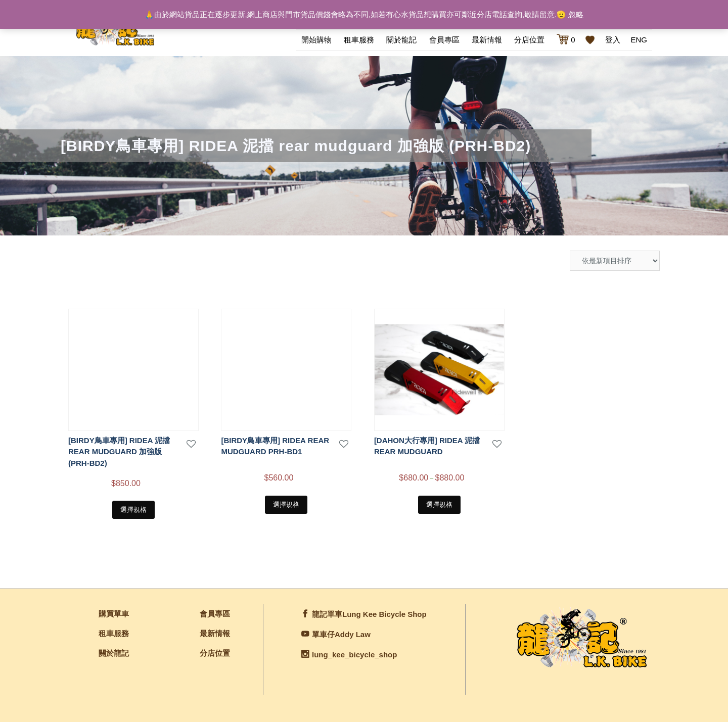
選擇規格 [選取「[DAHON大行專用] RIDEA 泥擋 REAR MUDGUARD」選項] (439, 501)
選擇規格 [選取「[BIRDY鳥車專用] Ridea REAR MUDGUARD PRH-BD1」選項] (286, 501)
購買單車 (114, 611)
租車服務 (359, 39)
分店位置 (529, 39)
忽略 (576, 14)
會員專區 (444, 39)
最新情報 (487, 39)
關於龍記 (401, 39)
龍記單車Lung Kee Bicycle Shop (369, 611)
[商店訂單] (615, 258)
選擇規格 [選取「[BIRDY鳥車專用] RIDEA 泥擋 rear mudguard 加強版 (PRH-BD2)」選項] (133, 507)
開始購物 (316, 39)
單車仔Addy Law (341, 631)
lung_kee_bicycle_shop (354, 652)
